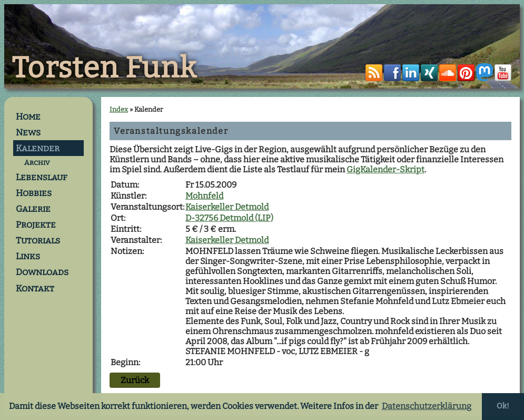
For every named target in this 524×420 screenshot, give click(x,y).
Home (28, 116)
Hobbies (34, 193)
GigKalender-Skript (385, 169)
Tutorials (38, 240)
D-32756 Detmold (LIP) (229, 218)
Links (28, 256)
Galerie (33, 209)
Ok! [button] (503, 406)
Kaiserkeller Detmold (227, 207)
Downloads (42, 272)
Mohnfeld (204, 196)
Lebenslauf (42, 177)
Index (119, 109)
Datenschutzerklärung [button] (427, 406)
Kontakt (35, 288)
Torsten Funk (104, 68)
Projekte (36, 224)
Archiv (37, 163)
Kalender (38, 148)
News (28, 132)
